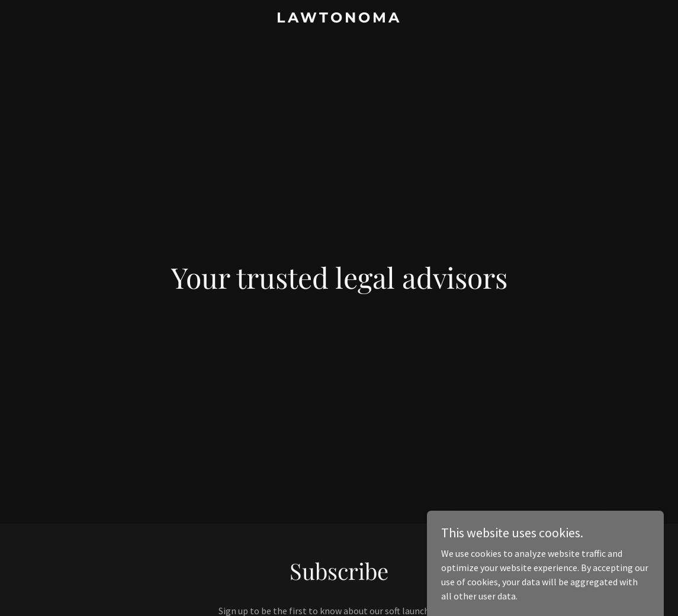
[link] (339, 19)
